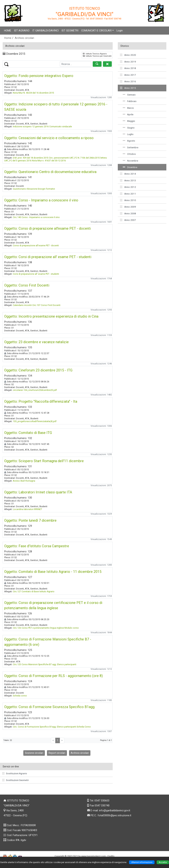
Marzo (128, 108)
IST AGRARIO (22, 31)
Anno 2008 (128, 213)
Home (8, 38)
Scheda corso (20, 696)
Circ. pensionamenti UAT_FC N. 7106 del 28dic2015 (74, 158)
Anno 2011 (128, 194)
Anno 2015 (128, 88)
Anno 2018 (128, 68)
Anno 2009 (128, 207)
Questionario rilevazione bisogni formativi (34, 189)
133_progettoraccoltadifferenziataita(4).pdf (35, 421)
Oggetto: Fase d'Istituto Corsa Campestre (37, 546)
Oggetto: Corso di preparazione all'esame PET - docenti (48, 228)
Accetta (163, 862)
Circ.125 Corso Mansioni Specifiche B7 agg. (35, 664)
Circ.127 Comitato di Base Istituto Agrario (34, 591)
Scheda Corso (84, 727)
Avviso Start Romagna (24, 481)
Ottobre (129, 154)
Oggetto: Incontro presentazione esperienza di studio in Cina (51, 316)
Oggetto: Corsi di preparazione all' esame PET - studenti (48, 257)
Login (120, 31)
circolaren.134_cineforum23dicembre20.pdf (35, 390)
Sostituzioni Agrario (15, 773)
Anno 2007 (128, 220)
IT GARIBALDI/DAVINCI (45, 31)
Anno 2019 (128, 62)
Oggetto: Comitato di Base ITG (28, 433)
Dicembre (130, 167)
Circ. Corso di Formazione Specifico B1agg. (35, 727)
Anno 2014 (128, 174)
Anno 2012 (128, 187)
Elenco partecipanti (67, 664)
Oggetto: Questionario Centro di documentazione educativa (50, 172)
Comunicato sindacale (61, 126)
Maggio (129, 121)
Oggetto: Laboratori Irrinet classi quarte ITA (38, 492)
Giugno (129, 128)
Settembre (131, 147)
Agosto (129, 141)
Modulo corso (72, 628)
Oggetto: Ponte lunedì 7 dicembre (30, 520)
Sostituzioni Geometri (15, 780)
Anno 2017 (128, 75)
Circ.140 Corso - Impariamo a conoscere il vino (36, 217)
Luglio (128, 134)
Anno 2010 (128, 200)
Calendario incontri (22, 305)
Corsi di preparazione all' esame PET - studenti (36, 274)
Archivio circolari (24, 38)
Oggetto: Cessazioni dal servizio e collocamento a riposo (49, 138)
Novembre (130, 161)
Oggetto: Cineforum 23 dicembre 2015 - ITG (38, 370)
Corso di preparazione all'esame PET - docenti (36, 245)
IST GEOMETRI (70, 31)
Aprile (128, 114)
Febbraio (130, 101)
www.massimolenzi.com (94, 856)
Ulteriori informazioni (142, 862)
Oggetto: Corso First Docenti (27, 285)
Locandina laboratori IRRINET (27, 509)
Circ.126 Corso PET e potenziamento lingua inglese (38, 628)
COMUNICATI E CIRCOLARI (96, 31)
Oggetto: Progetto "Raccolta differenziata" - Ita (41, 401)
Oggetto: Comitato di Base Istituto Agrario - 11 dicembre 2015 (53, 572)
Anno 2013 (128, 180)
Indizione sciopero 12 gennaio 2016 (31, 126)
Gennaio (129, 95)
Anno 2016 (128, 81)
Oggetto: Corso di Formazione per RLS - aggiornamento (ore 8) (54, 676)
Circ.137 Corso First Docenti (46, 305)
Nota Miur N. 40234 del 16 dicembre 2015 (33, 93)
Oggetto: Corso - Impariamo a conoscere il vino (41, 200)
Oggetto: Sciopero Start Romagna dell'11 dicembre (44, 461)
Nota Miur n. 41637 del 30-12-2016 (49, 161)
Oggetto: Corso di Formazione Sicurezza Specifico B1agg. (50, 707)
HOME (8, 31)
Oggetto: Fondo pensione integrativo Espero (39, 76)
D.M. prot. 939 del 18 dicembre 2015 (31, 158)
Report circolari (57, 753)
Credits (111, 856)
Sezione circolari (34, 753)
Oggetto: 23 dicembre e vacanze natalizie (36, 342)
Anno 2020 (128, 55)
